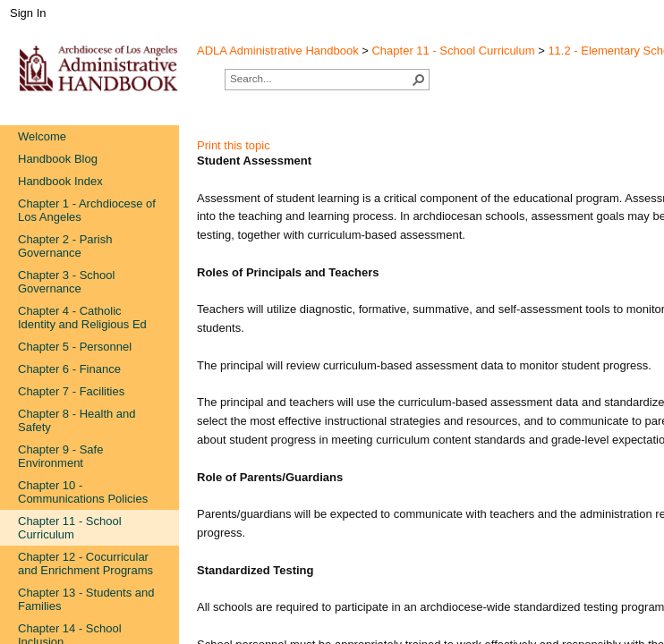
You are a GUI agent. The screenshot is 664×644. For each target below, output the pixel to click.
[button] (419, 80)
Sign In (28, 13)
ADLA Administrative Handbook (278, 51)
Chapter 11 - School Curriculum (453, 51)
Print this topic (234, 145)
